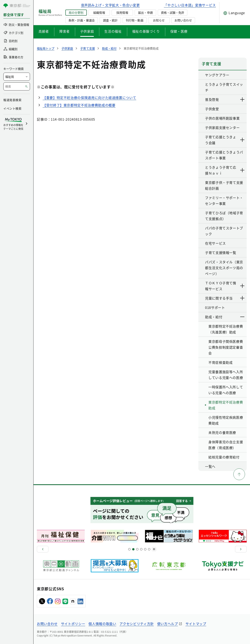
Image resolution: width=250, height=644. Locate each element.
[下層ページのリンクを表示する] (243, 99)
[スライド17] (145, 549)
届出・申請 (145, 12)
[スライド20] (149, 549)
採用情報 (122, 12)
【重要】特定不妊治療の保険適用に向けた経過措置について (89, 98)
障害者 (65, 31)
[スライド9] (137, 549)
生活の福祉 (113, 31)
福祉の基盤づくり (146, 31)
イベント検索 (12, 108)
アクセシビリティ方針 (137, 624)
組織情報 (99, 12)
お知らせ (159, 20)
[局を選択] (17, 77)
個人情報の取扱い (102, 624)
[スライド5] (133, 549)
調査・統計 (110, 20)
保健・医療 (179, 31)
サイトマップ (196, 624)
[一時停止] (154, 549)
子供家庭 (87, 31)
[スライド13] (141, 549)
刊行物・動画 (134, 20)
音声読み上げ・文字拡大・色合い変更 (110, 5)
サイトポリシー (73, 624)
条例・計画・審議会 (82, 20)
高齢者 (44, 31)
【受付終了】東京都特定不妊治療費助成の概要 (79, 105)
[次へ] (241, 549)
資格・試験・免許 (173, 12)
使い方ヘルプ (168, 624)
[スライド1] (129, 549)
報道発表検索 (12, 100)
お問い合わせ (183, 20)
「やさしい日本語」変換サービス (190, 5)
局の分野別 (76, 12)
